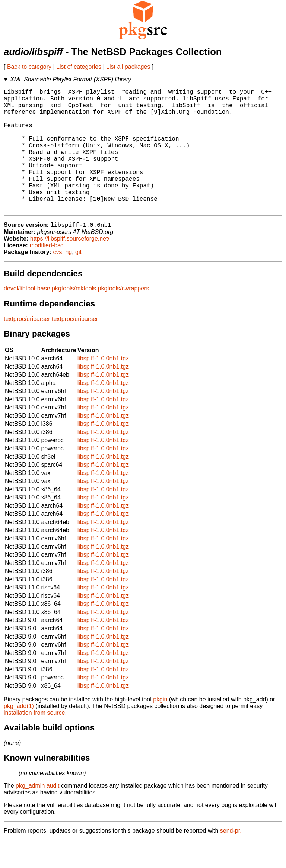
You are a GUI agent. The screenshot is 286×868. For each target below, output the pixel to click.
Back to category (29, 67)
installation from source (34, 741)
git (78, 280)
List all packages (128, 67)
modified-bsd (47, 273)
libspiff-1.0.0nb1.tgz (103, 386)
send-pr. (231, 859)
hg (69, 280)
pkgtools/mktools (74, 316)
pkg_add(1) (19, 734)
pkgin (160, 727)
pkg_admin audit (37, 814)
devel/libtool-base (27, 316)
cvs (58, 280)
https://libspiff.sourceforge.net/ (70, 266)
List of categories (79, 67)
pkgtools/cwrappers (124, 316)
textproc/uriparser (27, 347)
